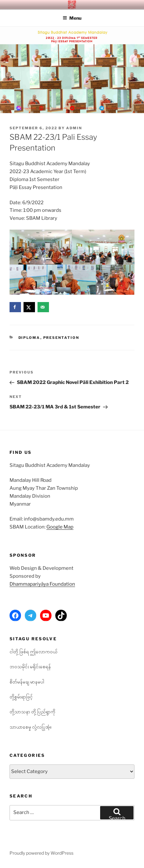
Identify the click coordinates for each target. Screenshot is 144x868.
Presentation (61, 338)
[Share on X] (29, 307)
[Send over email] (43, 307)
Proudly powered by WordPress (41, 853)
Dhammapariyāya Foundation (42, 584)
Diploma (29, 338)
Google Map (60, 527)
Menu (72, 18)
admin (74, 128)
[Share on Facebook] (15, 307)
